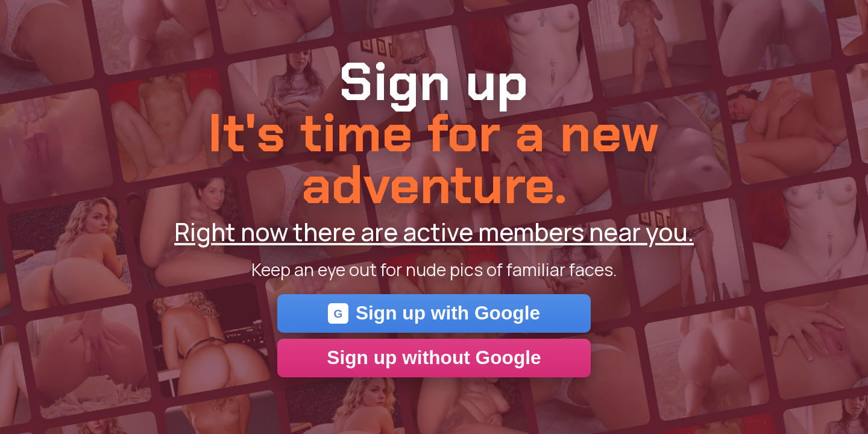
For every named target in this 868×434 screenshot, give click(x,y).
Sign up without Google (434, 357)
